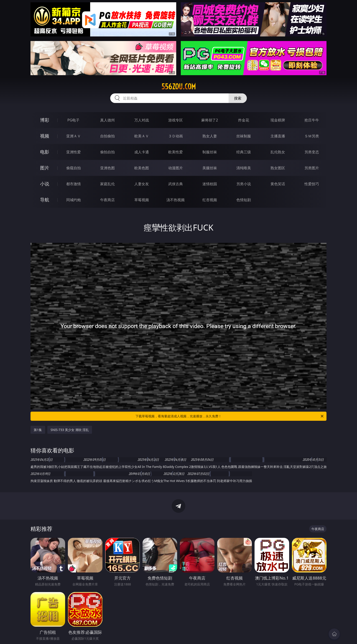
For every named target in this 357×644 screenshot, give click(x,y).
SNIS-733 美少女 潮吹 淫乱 (70, 430)
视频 (45, 136)
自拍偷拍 (107, 136)
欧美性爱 (176, 152)
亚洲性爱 (74, 152)
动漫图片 (176, 168)
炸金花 (244, 120)
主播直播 (278, 136)
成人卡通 (142, 152)
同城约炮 (74, 200)
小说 (45, 184)
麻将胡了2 (210, 120)
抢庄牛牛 (312, 120)
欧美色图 (142, 168)
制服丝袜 (210, 152)
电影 (45, 152)
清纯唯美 (244, 168)
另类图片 (312, 168)
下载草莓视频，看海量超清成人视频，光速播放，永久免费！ (230, 416)
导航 (45, 200)
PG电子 (73, 120)
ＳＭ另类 (312, 136)
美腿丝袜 (210, 168)
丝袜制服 (244, 136)
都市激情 (74, 184)
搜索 (238, 98)
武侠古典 (176, 184)
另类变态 (312, 152)
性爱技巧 (312, 184)
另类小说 (244, 184)
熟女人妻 (210, 136)
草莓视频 (142, 200)
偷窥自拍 (74, 168)
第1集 (38, 430)
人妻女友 (142, 184)
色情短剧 (244, 200)
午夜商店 (107, 200)
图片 (45, 168)
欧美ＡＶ (142, 136)
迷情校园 (210, 184)
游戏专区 (176, 120)
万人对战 (142, 120)
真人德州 (107, 120)
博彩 (45, 120)
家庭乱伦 (107, 184)
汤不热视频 (176, 200)
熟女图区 (278, 168)
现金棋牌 (278, 120)
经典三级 (244, 152)
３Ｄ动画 (176, 136)
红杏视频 (210, 200)
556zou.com (179, 87)
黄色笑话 (278, 184)
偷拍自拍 (107, 152)
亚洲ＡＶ (74, 136)
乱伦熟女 (278, 152)
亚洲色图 (107, 168)
